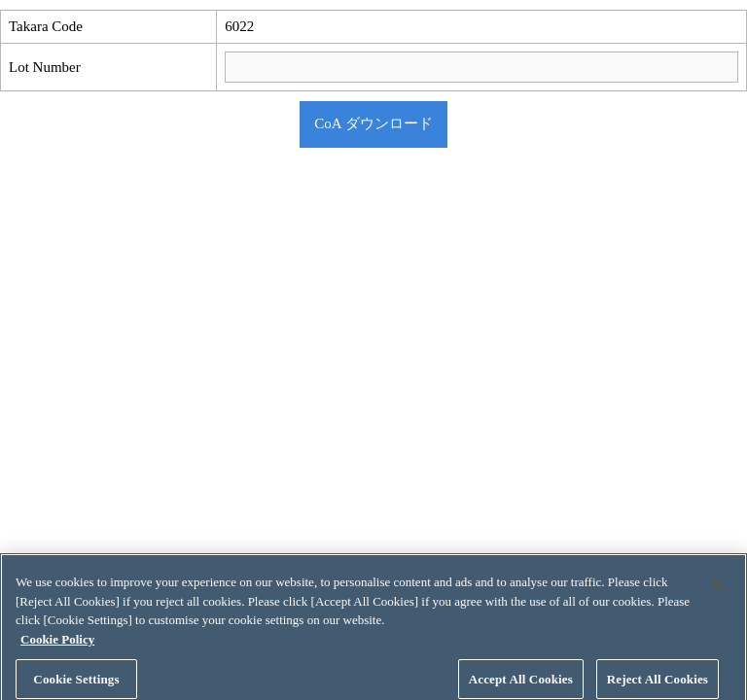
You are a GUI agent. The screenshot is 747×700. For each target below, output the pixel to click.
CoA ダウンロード (373, 123)
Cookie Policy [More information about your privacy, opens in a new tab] (57, 646)
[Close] (716, 591)
